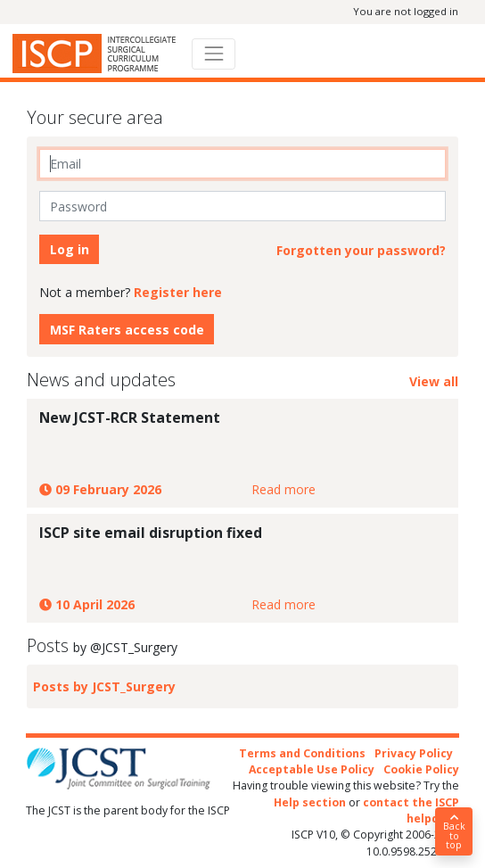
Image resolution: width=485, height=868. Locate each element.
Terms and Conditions (302, 753)
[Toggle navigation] (214, 54)
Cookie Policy (421, 769)
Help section (310, 802)
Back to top (454, 832)
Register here (178, 292)
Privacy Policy (414, 753)
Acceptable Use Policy (312, 769)
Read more (284, 489)
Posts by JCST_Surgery (104, 686)
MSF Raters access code (127, 330)
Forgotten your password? (361, 250)
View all (434, 381)
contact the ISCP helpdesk (411, 810)
